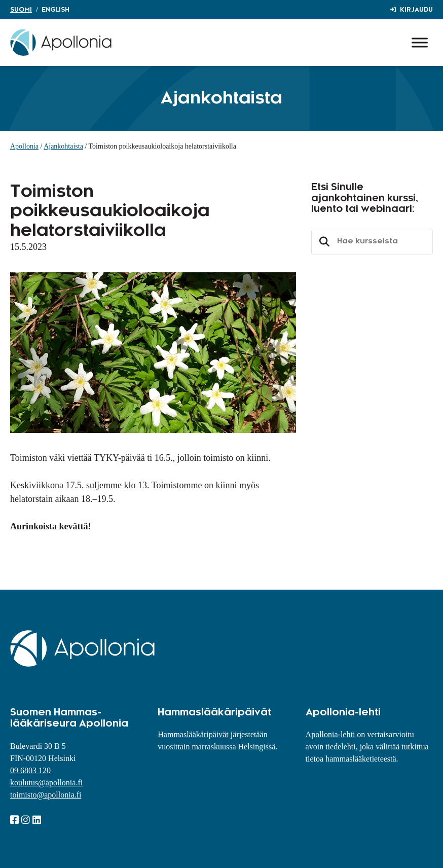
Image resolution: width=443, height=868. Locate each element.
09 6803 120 (30, 770)
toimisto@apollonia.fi (46, 795)
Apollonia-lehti (330, 734)
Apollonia (24, 146)
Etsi (323, 242)
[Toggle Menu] (420, 42)
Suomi (21, 10)
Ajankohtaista (63, 146)
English (56, 10)
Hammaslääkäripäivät (193, 734)
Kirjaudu (416, 10)
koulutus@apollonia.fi (46, 783)
